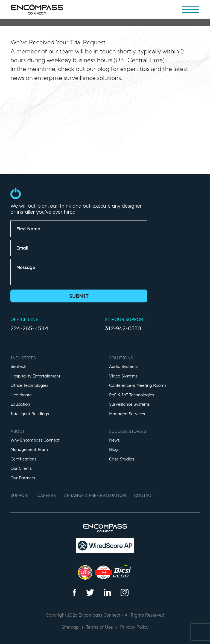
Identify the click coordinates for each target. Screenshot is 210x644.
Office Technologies (29, 386)
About (17, 431)
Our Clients (21, 469)
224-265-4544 (29, 328)
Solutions (121, 358)
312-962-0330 (123, 328)
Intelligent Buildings (30, 414)
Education (20, 404)
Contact (144, 495)
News (114, 440)
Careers (47, 495)
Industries (23, 358)
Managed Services (127, 414)
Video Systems (123, 376)
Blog (113, 450)
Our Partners (23, 478)
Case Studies (122, 459)
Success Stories (128, 431)
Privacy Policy (134, 627)
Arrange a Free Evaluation (95, 495)
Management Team (29, 450)
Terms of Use (99, 627)
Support (20, 495)
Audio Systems (123, 367)
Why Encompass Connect (35, 440)
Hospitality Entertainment (35, 376)
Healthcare (21, 395)
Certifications (23, 459)
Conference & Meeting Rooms (138, 386)
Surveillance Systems (129, 404)
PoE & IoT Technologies (132, 395)
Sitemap (70, 627)
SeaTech (18, 367)
